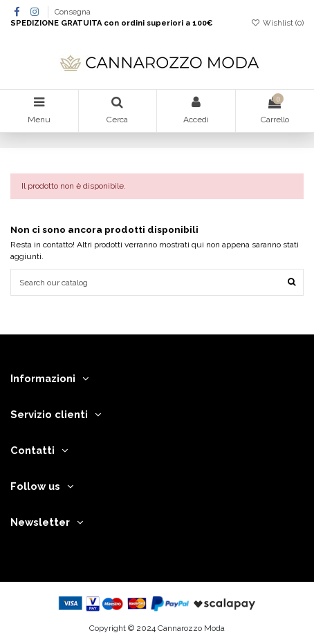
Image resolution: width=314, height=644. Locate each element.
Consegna (73, 12)
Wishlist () (277, 23)
